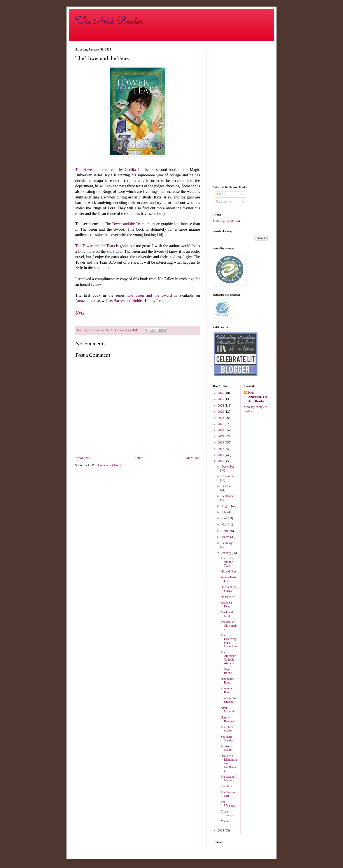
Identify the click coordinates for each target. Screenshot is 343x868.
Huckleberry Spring (228, 589)
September (228, 496)
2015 (221, 461)
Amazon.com (86, 301)
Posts (221, 194)
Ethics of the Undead (228, 700)
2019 (221, 436)
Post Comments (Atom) (107, 465)
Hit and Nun (228, 571)
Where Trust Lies (228, 579)
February (227, 543)
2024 (221, 406)
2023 (221, 412)
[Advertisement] (240, 113)
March (226, 537)
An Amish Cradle (227, 748)
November (228, 476)
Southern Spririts (227, 739)
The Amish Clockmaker (229, 626)
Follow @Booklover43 (227, 221)
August (226, 506)
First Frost (227, 786)
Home (138, 458)
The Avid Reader (109, 21)
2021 (221, 424)
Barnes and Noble (128, 301)
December (228, 467)
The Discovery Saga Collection (229, 641)
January (227, 553)
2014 (221, 831)
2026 (221, 393)
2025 (221, 399)
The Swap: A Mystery (229, 779)
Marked (226, 821)
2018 (221, 443)
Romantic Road (227, 690)
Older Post (192, 458)
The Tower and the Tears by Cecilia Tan (109, 170)
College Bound (226, 671)
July (224, 512)
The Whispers (228, 804)
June (225, 518)
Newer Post (83, 458)
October (226, 486)
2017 (221, 449)
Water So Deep (226, 605)
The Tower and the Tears (125, 224)
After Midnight (228, 710)
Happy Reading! (228, 719)
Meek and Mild (227, 614)
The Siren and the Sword (149, 295)
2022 (221, 418)
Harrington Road (227, 681)
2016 (221, 455)
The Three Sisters (227, 729)
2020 (221, 430)
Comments (224, 202)
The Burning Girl (228, 794)
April (225, 531)
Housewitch (228, 597)
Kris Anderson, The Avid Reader (258, 397)
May (225, 524)
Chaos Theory (227, 813)
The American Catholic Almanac (228, 658)
